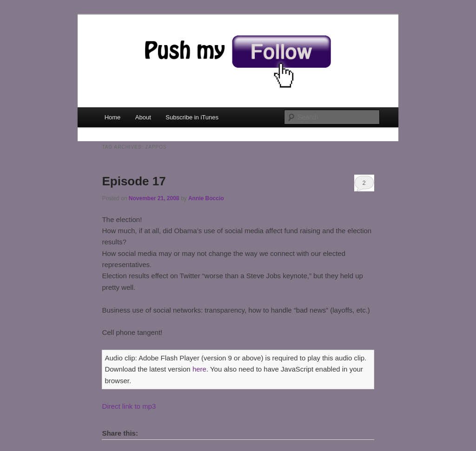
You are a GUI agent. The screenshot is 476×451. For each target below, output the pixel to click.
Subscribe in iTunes (192, 117)
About (143, 117)
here (199, 369)
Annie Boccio (206, 198)
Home (113, 117)
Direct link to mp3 (129, 406)
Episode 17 (134, 181)
